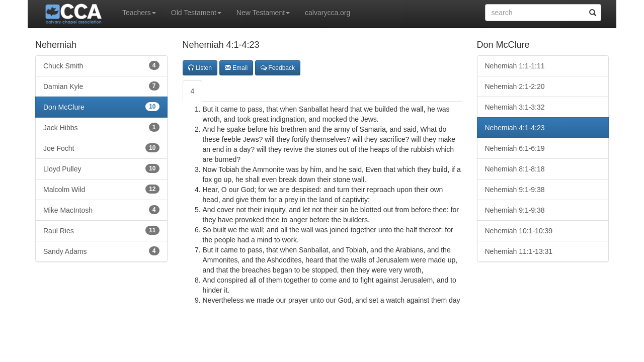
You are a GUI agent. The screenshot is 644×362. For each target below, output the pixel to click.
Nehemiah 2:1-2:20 (515, 86)
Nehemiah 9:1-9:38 (515, 190)
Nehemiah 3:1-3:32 (515, 107)
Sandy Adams (101, 251)
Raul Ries (101, 230)
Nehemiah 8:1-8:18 (515, 169)
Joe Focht (101, 148)
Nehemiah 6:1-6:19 (515, 148)
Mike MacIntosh (101, 210)
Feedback (278, 68)
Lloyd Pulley (101, 168)
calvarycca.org (328, 13)
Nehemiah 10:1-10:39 (519, 231)
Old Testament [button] (196, 13)
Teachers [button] (139, 13)
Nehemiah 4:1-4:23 (515, 128)
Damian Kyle (101, 86)
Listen (200, 68)
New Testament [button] (263, 13)
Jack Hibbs (101, 127)
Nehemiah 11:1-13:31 (519, 251)
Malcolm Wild (101, 189)
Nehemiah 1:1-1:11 (515, 66)
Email (236, 68)
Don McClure (101, 107)
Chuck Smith (101, 65)
